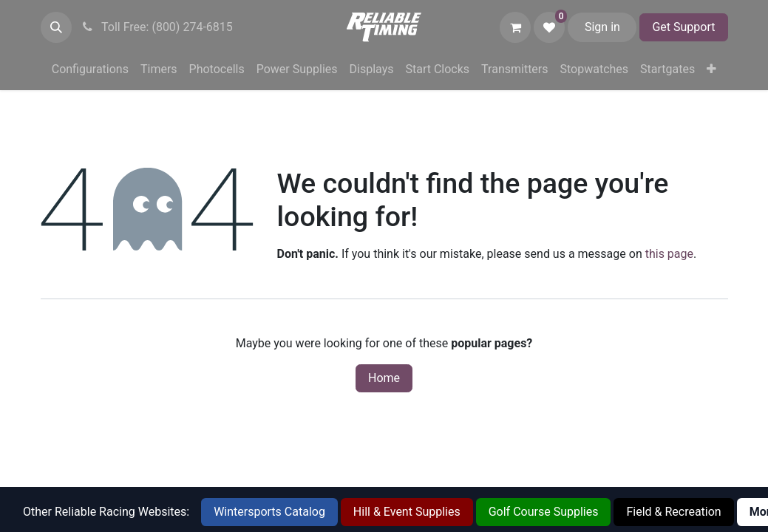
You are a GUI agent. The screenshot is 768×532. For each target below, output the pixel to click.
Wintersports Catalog (269, 512)
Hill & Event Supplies (407, 512)
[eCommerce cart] (515, 27)
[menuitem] (90, 69)
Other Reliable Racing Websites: (106, 512)
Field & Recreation (673, 512)
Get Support (683, 27)
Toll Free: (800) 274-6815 (157, 27)
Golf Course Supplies (544, 512)
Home (384, 378)
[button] (56, 27)
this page (669, 254)
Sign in (602, 27)
